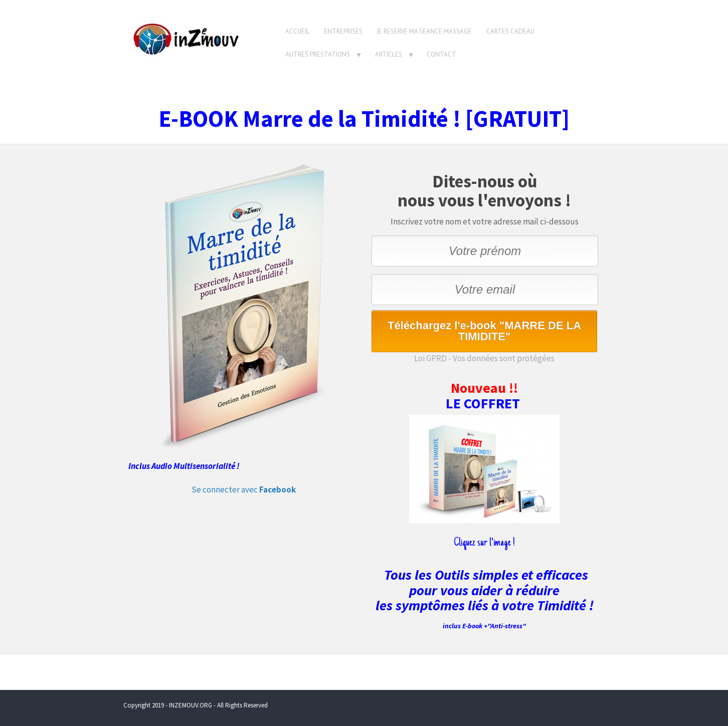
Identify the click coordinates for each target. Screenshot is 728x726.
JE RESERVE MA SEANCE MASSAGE (424, 31)
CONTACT (441, 54)
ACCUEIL (297, 31)
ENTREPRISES (343, 31)
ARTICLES (389, 54)
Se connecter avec (244, 490)
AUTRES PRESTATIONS (318, 54)
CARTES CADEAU (510, 31)
